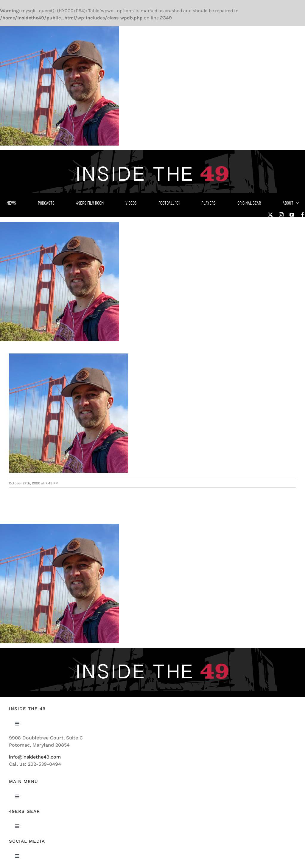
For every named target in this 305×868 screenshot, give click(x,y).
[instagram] (281, 215)
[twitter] (270, 215)
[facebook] (303, 215)
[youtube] (292, 215)
